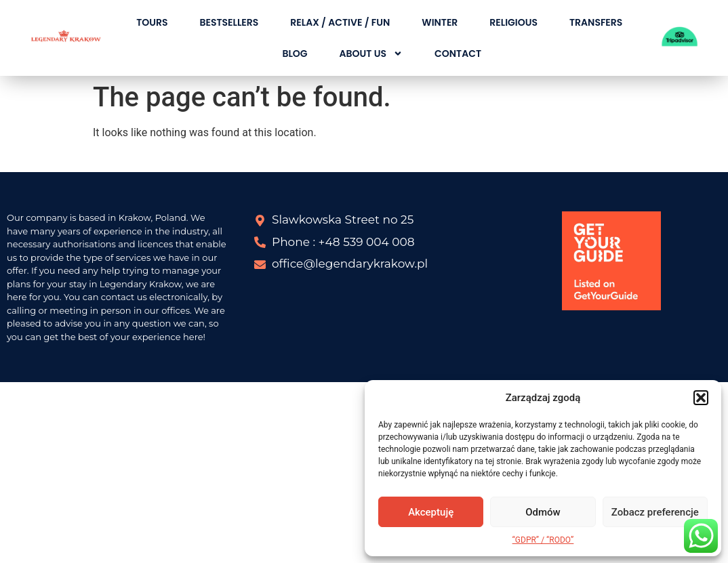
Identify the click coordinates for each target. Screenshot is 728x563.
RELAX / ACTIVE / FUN (340, 22)
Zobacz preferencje (655, 512)
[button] (701, 398)
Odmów (543, 512)
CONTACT (458, 54)
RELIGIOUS (513, 22)
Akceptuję (431, 512)
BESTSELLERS (229, 22)
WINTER (440, 22)
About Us (371, 54)
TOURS (152, 22)
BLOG (295, 54)
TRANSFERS (596, 22)
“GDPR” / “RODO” (543, 540)
